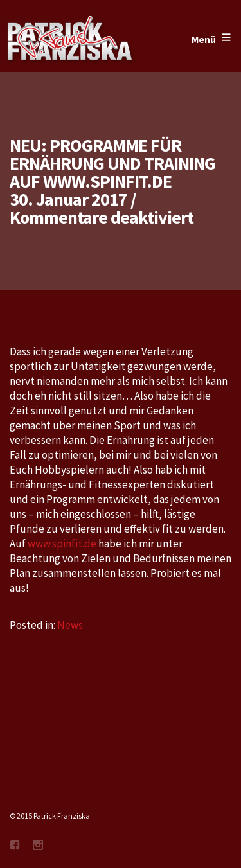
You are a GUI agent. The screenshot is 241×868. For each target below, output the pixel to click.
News (70, 625)
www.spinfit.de (62, 544)
